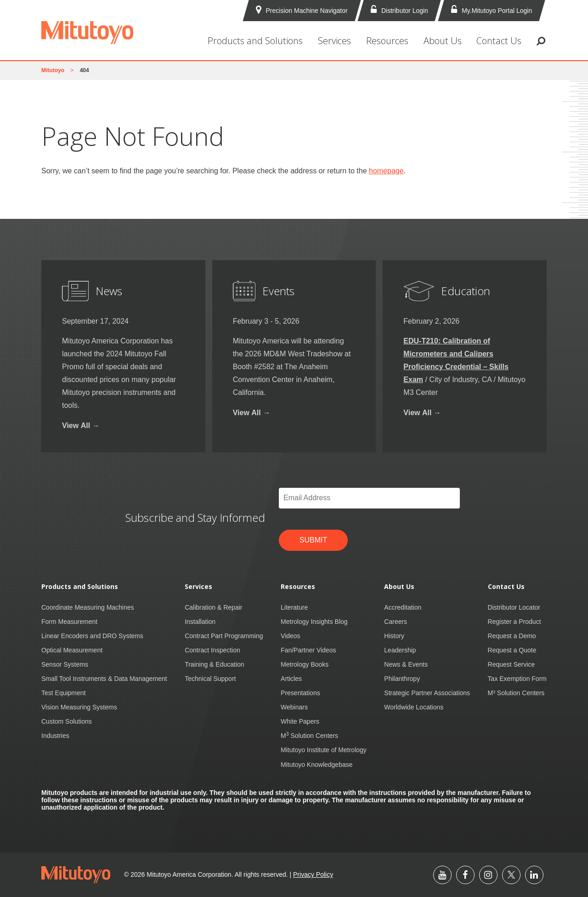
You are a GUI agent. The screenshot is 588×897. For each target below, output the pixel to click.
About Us (443, 41)
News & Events (406, 664)
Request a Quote (512, 650)
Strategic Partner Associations (427, 693)
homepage (386, 171)
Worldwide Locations (414, 707)
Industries (55, 736)
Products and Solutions (255, 41)
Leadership (400, 650)
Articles (291, 679)
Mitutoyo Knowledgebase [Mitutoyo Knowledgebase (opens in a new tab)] (317, 765)
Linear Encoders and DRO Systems (92, 636)
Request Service (512, 664)
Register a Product (514, 622)
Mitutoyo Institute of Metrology (324, 750)
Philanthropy (402, 679)
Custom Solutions (67, 721)
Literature (294, 607)
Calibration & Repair (213, 607)
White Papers (300, 721)
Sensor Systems (65, 664)
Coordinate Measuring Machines (88, 607)
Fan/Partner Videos (308, 650)
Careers (396, 622)
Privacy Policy (313, 874)
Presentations (300, 693)
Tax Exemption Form (517, 679)
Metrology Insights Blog (314, 622)
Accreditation (403, 607)
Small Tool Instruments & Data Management (104, 679)
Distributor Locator (514, 607)
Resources (387, 41)
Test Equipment (64, 693)
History (394, 636)
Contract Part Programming (224, 636)
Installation (200, 622)
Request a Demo (512, 636)
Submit (313, 540)
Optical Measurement (72, 650)
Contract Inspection (212, 650)
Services (334, 41)
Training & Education (214, 664)
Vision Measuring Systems (79, 707)
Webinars (294, 707)
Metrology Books (305, 664)
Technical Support (210, 679)
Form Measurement (69, 622)
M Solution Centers (309, 736)
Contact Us (499, 41)
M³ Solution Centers (516, 693)
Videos (291, 636)
